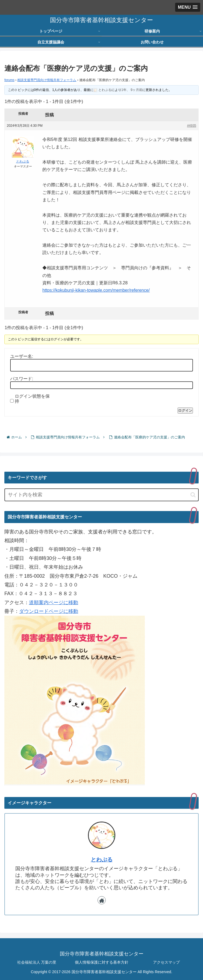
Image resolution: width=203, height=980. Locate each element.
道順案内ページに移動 (54, 603)
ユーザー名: (22, 356)
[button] (193, 495)
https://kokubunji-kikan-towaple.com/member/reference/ (96, 290)
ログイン (185, 410)
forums (9, 80)
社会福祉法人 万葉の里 (37, 962)
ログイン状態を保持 (32, 399)
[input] (101, 495)
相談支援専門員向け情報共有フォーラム (47, 80)
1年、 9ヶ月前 (132, 90)
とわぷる (102, 860)
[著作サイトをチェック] (102, 900)
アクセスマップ (166, 962)
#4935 (192, 126)
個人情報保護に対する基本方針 (102, 962)
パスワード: (22, 379)
